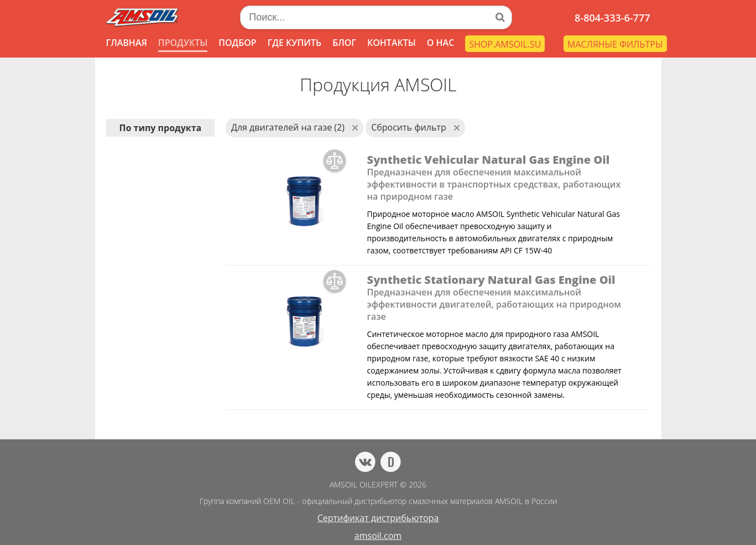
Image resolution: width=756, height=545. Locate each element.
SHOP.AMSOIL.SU (505, 44)
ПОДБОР (237, 43)
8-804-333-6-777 (612, 18)
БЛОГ (344, 43)
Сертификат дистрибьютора (378, 518)
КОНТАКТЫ (392, 43)
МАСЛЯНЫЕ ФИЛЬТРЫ (615, 44)
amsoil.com (378, 536)
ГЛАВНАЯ (127, 43)
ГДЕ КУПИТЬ (295, 43)
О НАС (441, 43)
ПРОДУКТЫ (183, 43)
